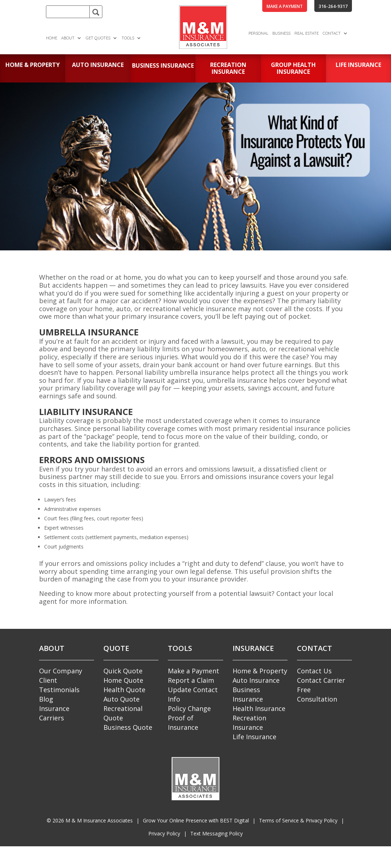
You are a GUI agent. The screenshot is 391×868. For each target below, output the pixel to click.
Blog (46, 699)
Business (281, 33)
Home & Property (260, 671)
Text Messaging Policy (216, 833)
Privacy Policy (164, 833)
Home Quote (123, 680)
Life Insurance (254, 737)
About (68, 38)
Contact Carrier (321, 680)
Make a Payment (194, 671)
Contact (332, 33)
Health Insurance (259, 708)
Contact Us (314, 671)
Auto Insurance (256, 680)
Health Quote (124, 690)
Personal (258, 33)
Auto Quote (122, 699)
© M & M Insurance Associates (90, 820)
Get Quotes (98, 38)
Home (52, 38)
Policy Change (189, 708)
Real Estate (307, 33)
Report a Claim (191, 680)
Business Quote (128, 727)
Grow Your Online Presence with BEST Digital (196, 820)
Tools (128, 38)
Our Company (61, 671)
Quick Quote (123, 671)
